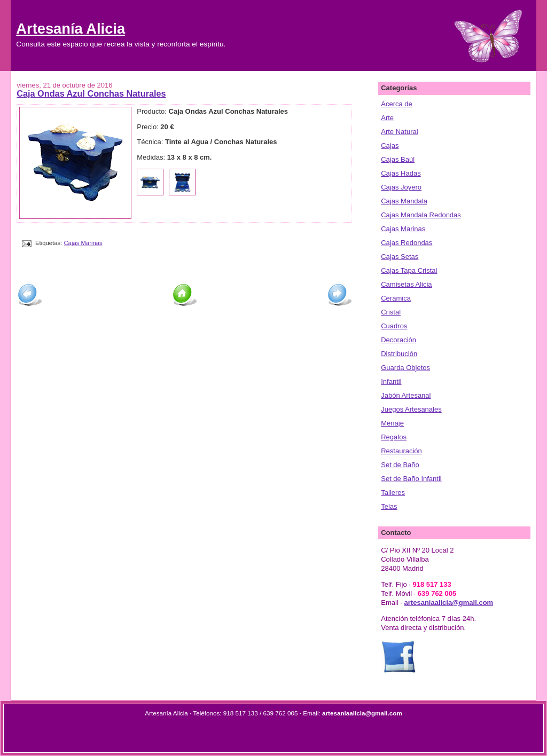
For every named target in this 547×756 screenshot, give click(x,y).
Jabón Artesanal (406, 395)
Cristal (391, 312)
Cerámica (396, 298)
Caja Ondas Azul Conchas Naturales (91, 93)
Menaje (392, 423)
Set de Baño (400, 465)
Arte (387, 118)
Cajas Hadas (401, 173)
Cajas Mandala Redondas (421, 215)
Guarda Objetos (405, 368)
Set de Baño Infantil (411, 479)
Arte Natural (399, 132)
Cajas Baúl (398, 159)
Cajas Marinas (83, 243)
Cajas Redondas (407, 243)
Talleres (393, 493)
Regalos (394, 437)
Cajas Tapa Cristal (409, 270)
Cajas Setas (400, 257)
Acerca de (397, 104)
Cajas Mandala (404, 201)
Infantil (391, 381)
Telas (389, 506)
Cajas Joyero (401, 187)
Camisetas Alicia (406, 284)
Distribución (399, 354)
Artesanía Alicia (71, 29)
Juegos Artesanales (411, 409)
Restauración (401, 451)
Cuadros (394, 326)
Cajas (390, 145)
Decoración (398, 340)
